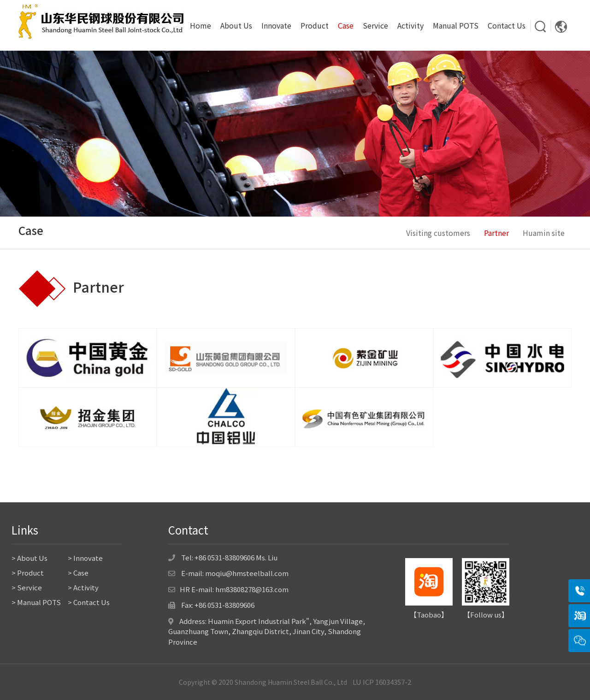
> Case (78, 573)
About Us (236, 25)
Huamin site (544, 233)
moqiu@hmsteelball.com (247, 573)
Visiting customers (438, 233)
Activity (410, 25)
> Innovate (85, 558)
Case (346, 25)
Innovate (276, 25)
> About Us (29, 558)
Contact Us (507, 25)
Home (201, 25)
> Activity (83, 587)
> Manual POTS (36, 602)
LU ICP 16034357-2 (382, 682)
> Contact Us (89, 602)
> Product (28, 573)
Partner (496, 233)
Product (315, 25)
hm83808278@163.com (252, 589)
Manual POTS (456, 25)
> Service (27, 587)
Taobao (429, 615)
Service (375, 25)
